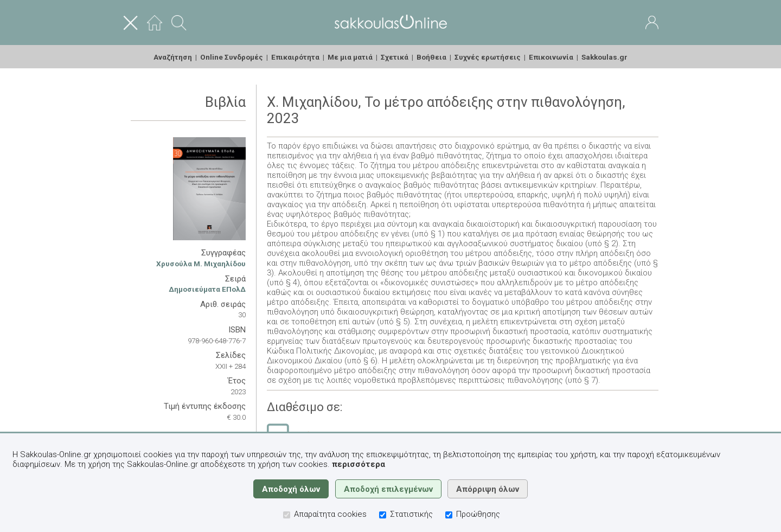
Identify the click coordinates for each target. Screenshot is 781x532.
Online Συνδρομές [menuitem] (232, 57)
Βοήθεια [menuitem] (431, 57)
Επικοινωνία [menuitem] (551, 57)
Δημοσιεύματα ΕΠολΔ (207, 289)
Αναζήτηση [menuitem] (173, 57)
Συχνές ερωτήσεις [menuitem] (488, 57)
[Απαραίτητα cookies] (287, 515)
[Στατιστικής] (383, 515)
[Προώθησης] (449, 515)
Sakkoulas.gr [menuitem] (604, 57)
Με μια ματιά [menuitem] (350, 57)
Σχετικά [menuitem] (395, 57)
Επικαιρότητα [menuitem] (295, 57)
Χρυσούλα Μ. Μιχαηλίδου (201, 264)
